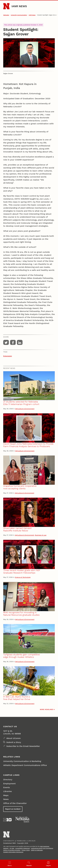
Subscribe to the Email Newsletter (23, 746)
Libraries (7, 791)
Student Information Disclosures (13, 852)
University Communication (19, 15)
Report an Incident (13, 809)
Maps (6, 795)
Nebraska (6, 15)
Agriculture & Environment (25, 409)
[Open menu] (10, 864)
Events (7, 787)
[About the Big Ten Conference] (7, 820)
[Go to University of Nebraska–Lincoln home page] (6, 6)
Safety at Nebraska (37, 850)
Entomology (8, 356)
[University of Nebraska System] (23, 820)
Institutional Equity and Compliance (42, 848)
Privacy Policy (26, 850)
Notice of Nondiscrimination (12, 850)
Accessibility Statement (23, 848)
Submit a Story (14, 742)
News (6, 799)
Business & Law (41, 535)
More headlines (47, 709)
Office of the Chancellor (15, 803)
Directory (8, 780)
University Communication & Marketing (22, 761)
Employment (9, 784)
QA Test (12, 848)
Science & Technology (23, 577)
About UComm (13, 738)
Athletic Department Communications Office (25, 765)
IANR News (19, 6)
